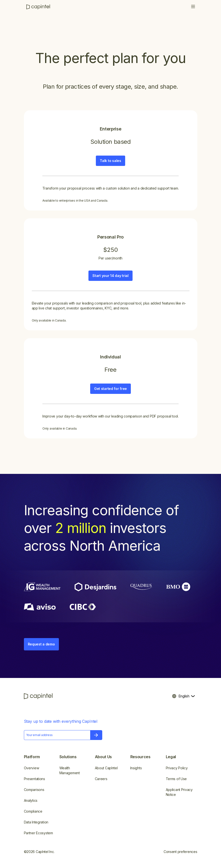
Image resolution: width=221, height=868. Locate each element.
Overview (32, 768)
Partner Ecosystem (38, 833)
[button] (193, 7)
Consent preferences (180, 852)
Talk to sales (110, 161)
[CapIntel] (38, 7)
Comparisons (34, 790)
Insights (136, 768)
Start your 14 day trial (110, 276)
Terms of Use (176, 779)
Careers (101, 779)
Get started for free (110, 389)
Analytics (31, 800)
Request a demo (41, 644)
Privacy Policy (177, 768)
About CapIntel (106, 768)
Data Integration (36, 822)
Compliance (33, 811)
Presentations (34, 779)
